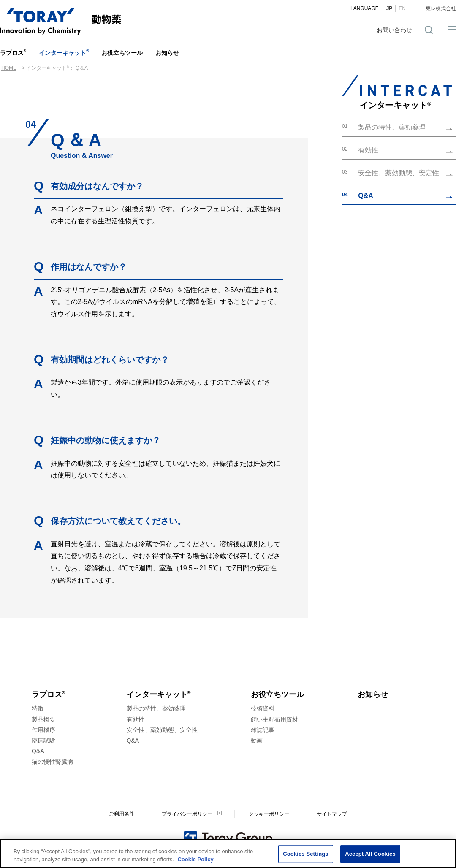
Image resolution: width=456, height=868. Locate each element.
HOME (9, 68)
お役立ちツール (122, 53)
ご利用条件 (122, 814)
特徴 (38, 708)
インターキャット (64, 52)
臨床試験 (43, 741)
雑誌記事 (263, 730)
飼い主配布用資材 (274, 719)
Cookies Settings (306, 855)
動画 (257, 741)
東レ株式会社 (441, 8)
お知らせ (167, 53)
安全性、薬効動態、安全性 (162, 730)
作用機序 (43, 730)
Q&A (38, 751)
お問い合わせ (394, 30)
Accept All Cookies (370, 855)
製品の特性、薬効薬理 (156, 708)
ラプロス (13, 52)
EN (402, 8)
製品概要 (43, 719)
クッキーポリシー (269, 814)
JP (389, 8)
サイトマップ (332, 814)
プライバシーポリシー (187, 814)
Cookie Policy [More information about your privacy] (195, 861)
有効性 (136, 719)
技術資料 (263, 708)
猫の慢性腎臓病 (52, 762)
